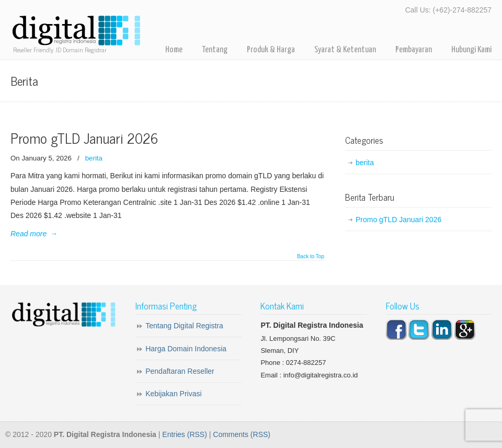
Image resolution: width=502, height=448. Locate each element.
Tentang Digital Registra (184, 326)
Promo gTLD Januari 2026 (84, 138)
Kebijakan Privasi (173, 394)
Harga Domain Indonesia (186, 349)
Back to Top (311, 257)
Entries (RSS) (185, 434)
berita (94, 158)
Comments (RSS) (242, 434)
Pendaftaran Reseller (180, 371)
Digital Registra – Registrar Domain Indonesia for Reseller (76, 31)
